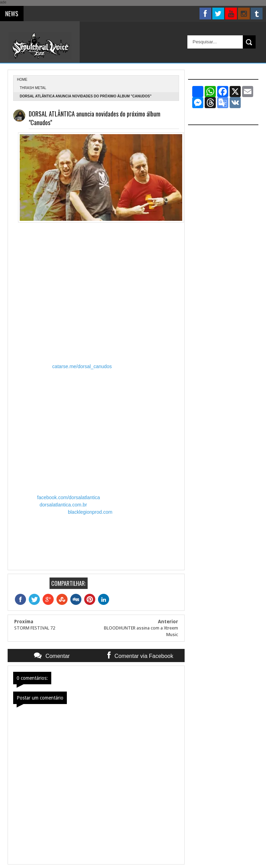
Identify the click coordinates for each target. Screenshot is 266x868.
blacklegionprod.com (90, 512)
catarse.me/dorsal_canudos (82, 366)
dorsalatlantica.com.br (63, 505)
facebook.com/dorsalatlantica (68, 497)
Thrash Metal (33, 88)
